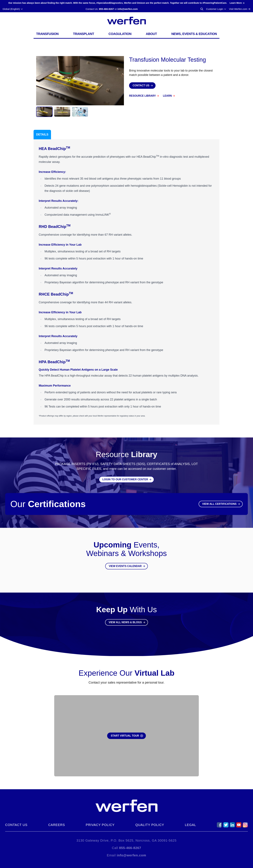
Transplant (83, 34)
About (151, 34)
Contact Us (16, 825)
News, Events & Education (194, 34)
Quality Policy (150, 825)
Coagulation (120, 34)
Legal (190, 825)
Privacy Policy (100, 825)
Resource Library (142, 96)
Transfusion (47, 34)
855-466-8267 (106, 9)
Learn (167, 96)
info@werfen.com (128, 9)
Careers (57, 825)
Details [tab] (42, 134)
